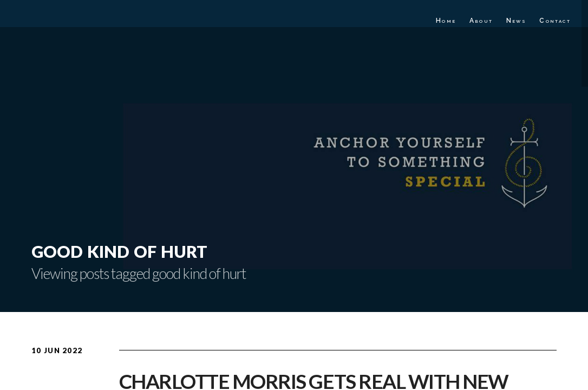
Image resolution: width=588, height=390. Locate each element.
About (481, 21)
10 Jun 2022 (57, 350)
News (517, 21)
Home (446, 21)
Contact (555, 21)
